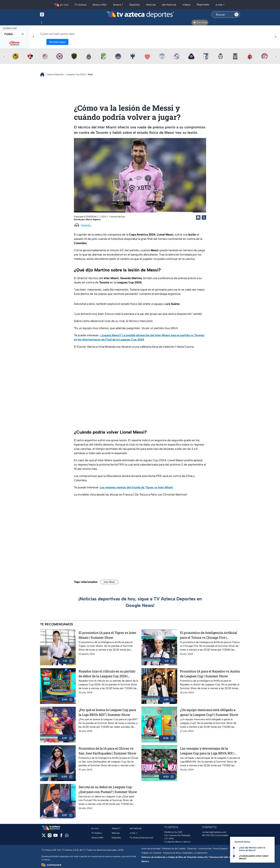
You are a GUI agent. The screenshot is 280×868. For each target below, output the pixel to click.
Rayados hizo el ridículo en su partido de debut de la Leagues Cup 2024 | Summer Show (107, 674)
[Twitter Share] (204, 217)
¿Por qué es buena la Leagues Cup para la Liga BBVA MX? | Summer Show (107, 712)
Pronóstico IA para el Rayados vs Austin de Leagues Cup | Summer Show (210, 674)
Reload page (57, 42)
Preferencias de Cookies (174, 849)
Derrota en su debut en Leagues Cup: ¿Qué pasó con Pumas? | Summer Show (108, 789)
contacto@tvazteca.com (214, 832)
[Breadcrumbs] (44, 74)
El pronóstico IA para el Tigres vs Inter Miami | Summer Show (107, 635)
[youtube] (55, 836)
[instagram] (50, 836)
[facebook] (61, 836)
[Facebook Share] (198, 217)
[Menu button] (54, 15)
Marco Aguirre (93, 219)
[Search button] (236, 14)
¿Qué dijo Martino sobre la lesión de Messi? (252, 849)
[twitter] (44, 836)
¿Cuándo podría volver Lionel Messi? (254, 857)
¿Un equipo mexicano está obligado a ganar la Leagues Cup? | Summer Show (209, 712)
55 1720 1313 (208, 835)
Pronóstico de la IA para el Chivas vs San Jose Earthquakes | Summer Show (107, 751)
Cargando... (86, 225)
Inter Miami (109, 582)
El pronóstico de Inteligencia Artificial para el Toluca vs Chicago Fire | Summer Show (209, 635)
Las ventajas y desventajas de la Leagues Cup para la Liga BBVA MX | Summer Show (207, 751)
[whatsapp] (67, 836)
